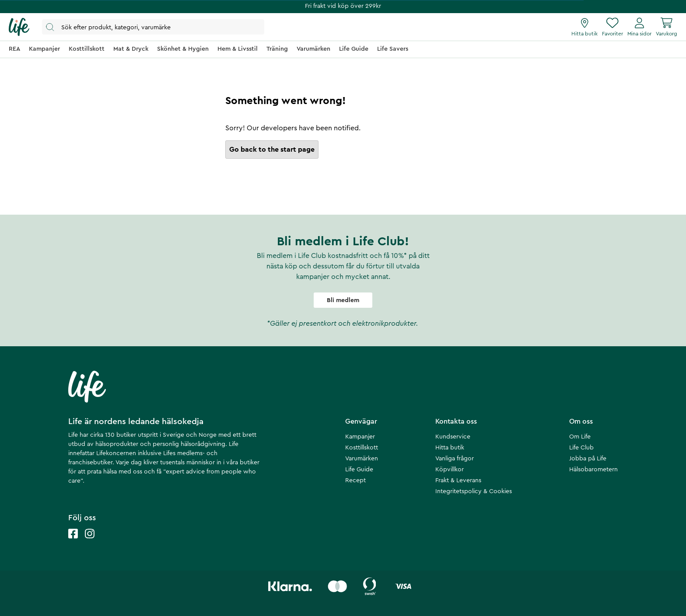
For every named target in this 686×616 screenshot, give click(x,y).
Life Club (581, 448)
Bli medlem (343, 300)
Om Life (580, 437)
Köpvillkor (450, 470)
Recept (355, 480)
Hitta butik (450, 448)
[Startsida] (19, 27)
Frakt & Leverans (458, 480)
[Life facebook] (73, 542)
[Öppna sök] (153, 27)
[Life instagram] (90, 542)
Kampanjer (360, 437)
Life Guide (359, 470)
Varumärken (362, 459)
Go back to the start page (272, 150)
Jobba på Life (588, 459)
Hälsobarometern (593, 470)
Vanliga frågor (455, 459)
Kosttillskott (362, 448)
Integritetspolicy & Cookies (474, 491)
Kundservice (453, 437)
